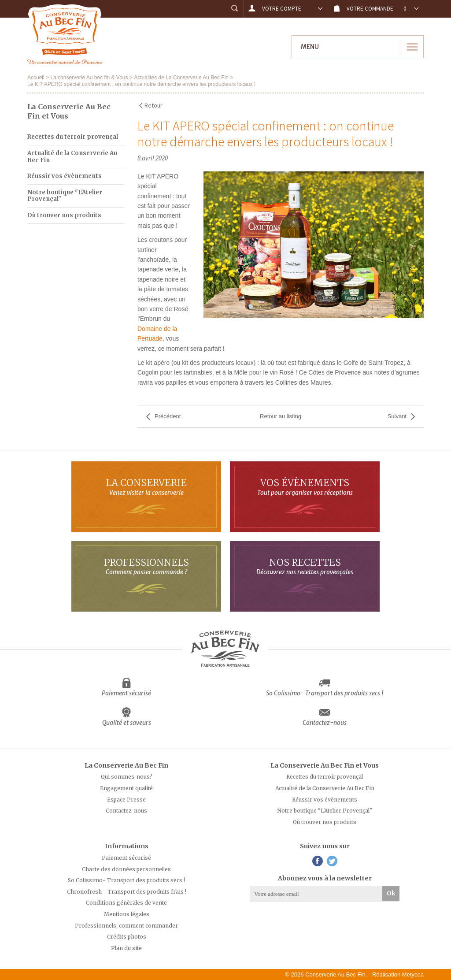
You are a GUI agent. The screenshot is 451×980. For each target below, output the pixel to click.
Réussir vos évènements (65, 176)
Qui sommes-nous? (127, 777)
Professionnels (146, 566)
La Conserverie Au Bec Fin (126, 765)
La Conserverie (146, 487)
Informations (127, 846)
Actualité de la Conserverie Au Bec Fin (72, 157)
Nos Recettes (305, 566)
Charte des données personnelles (126, 869)
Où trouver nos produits (64, 215)
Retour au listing (281, 416)
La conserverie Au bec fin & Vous (89, 78)
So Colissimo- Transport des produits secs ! (325, 693)
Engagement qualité (126, 788)
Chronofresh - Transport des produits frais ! (127, 892)
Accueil (36, 78)
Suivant (397, 416)
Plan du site (126, 948)
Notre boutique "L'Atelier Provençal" (65, 196)
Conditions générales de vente (126, 903)
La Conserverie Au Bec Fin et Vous (325, 765)
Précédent (168, 416)
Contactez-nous (325, 723)
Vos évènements (305, 487)
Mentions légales (127, 914)
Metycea (413, 974)
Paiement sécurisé (126, 693)
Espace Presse (126, 800)
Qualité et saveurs (127, 723)
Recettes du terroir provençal (73, 137)
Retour (153, 105)
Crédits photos (127, 937)
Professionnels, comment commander (126, 926)
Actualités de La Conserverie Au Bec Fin (181, 78)
